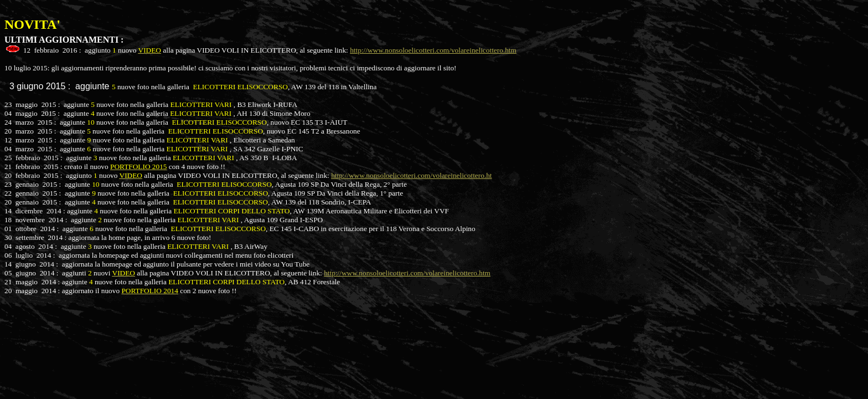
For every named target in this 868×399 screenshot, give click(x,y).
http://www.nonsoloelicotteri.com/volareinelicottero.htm (433, 50)
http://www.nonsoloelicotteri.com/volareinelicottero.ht (411, 175)
